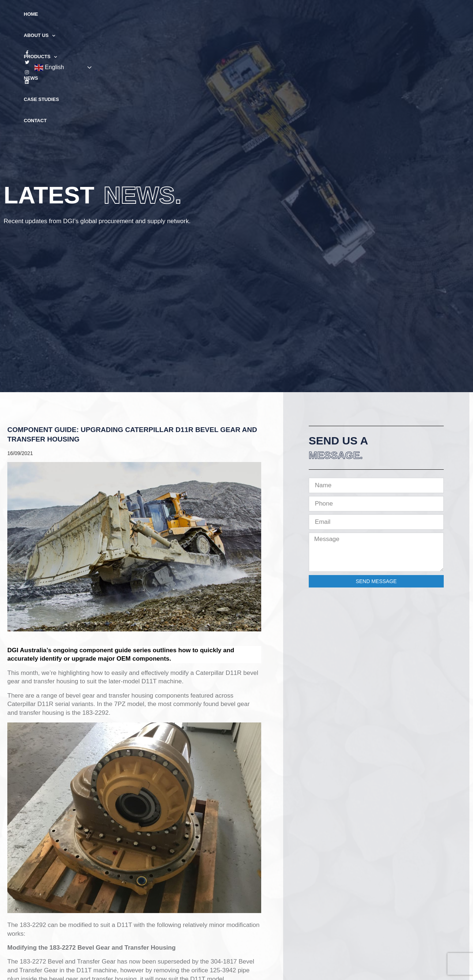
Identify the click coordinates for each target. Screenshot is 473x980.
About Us (158, 14)
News (236, 14)
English (427, 15)
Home (124, 14)
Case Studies (272, 14)
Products (201, 14)
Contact (312, 14)
